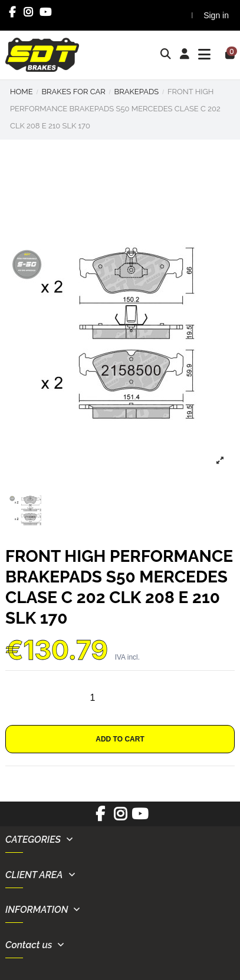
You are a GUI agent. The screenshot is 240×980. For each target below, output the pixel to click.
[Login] (185, 55)
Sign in (216, 15)
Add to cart (120, 739)
